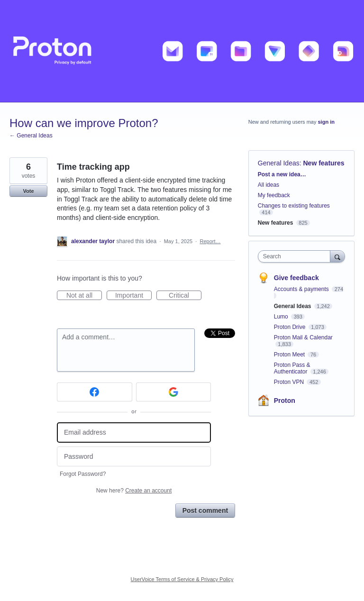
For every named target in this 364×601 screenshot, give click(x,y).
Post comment (205, 510)
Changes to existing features (294, 206)
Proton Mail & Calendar (303, 337)
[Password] (134, 457)
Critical (185, 296)
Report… (210, 241)
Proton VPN (290, 382)
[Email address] (134, 433)
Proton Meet (290, 355)
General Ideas (279, 163)
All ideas (268, 185)
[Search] (337, 256)
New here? (134, 491)
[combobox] (296, 256)
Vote (28, 191)
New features (324, 163)
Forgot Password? (83, 474)
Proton (285, 401)
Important (133, 296)
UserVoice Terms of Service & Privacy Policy (182, 579)
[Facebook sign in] (95, 392)
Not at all (84, 296)
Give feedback (296, 278)
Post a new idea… (282, 174)
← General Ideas (31, 136)
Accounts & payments (302, 289)
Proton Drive (291, 327)
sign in (326, 122)
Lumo (282, 317)
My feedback (274, 195)
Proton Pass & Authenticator (292, 368)
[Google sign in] (174, 392)
